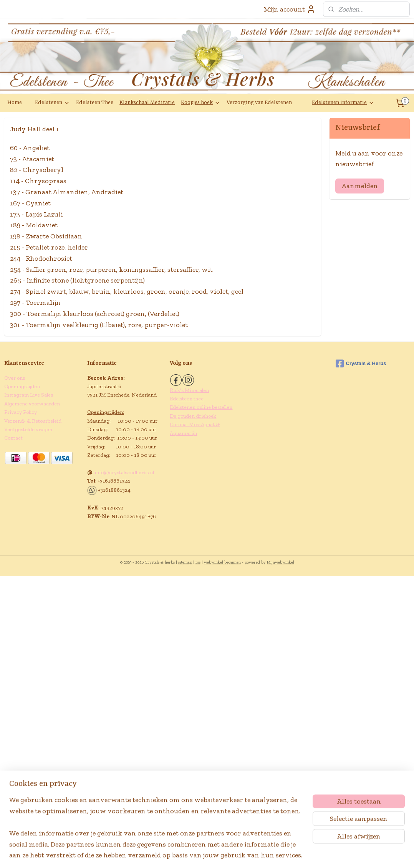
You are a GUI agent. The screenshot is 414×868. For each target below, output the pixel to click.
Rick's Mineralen (189, 390)
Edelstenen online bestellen (201, 407)
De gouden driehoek (193, 416)
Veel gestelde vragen (28, 429)
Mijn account (290, 9)
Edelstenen (52, 103)
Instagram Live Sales (29, 395)
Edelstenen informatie (343, 103)
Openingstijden (22, 386)
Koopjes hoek (201, 103)
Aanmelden (360, 186)
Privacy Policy (21, 412)
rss (198, 562)
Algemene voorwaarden (32, 404)
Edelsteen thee (187, 399)
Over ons (15, 378)
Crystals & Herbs (361, 364)
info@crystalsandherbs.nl (124, 472)
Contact (13, 438)
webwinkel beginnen (222, 562)
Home (15, 103)
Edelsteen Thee (95, 103)
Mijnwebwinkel (281, 562)
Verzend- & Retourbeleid (33, 421)
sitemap (185, 562)
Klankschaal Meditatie (147, 103)
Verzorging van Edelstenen (259, 103)
